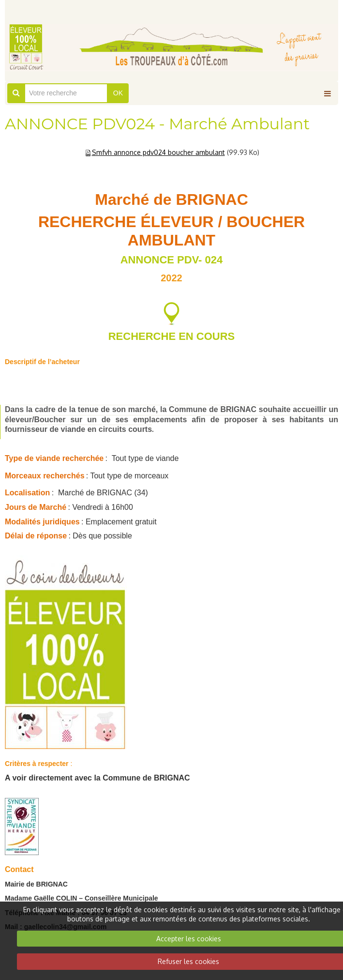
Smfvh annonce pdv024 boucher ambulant (158, 152)
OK (118, 93)
